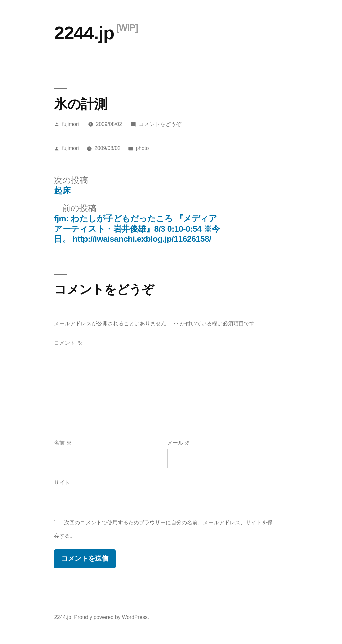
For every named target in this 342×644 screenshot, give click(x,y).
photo (142, 148)
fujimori (70, 124)
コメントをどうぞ (160, 124)
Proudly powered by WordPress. (112, 617)
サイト (62, 483)
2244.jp (84, 33)
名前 (63, 443)
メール (179, 443)
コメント (68, 343)
